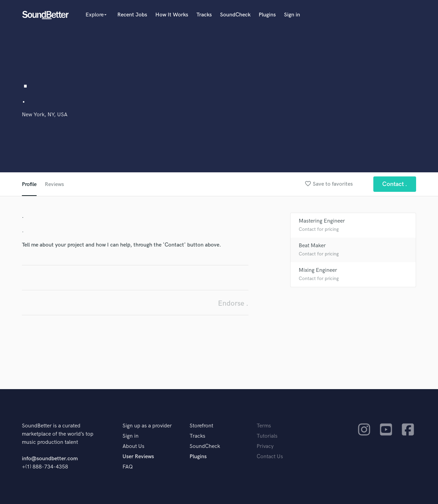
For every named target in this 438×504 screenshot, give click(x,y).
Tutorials (267, 436)
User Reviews (138, 457)
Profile (29, 184)
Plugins (267, 15)
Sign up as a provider (147, 426)
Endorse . (233, 303)
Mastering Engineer (322, 221)
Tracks (204, 15)
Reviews (54, 184)
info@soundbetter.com (50, 459)
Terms (264, 426)
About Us (133, 446)
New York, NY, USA (45, 115)
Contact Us (270, 457)
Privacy (265, 446)
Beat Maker (312, 246)
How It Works (172, 15)
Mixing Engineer (318, 270)
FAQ (128, 467)
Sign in (292, 15)
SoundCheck (235, 15)
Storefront (201, 426)
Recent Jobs (132, 15)
